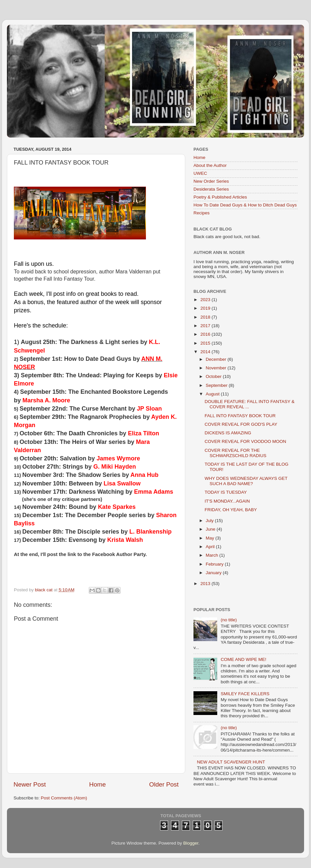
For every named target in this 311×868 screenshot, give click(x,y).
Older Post (164, 784)
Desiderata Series (211, 189)
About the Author (210, 165)
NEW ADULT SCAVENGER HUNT (231, 762)
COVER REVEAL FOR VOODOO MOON (245, 441)
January (214, 573)
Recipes (202, 213)
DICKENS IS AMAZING (228, 433)
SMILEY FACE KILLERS (245, 694)
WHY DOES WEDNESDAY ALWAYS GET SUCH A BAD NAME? (246, 481)
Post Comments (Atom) (64, 798)
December (217, 359)
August (213, 394)
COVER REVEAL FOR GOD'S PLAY (241, 424)
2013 (206, 584)
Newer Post (30, 784)
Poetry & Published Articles (220, 197)
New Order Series (211, 181)
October (214, 376)
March (212, 555)
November (217, 368)
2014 (206, 352)
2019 (206, 308)
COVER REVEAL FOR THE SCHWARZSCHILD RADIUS (236, 453)
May (210, 538)
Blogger (191, 843)
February (215, 564)
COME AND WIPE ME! (243, 659)
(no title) (229, 620)
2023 (206, 300)
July (210, 521)
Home (97, 784)
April (211, 547)
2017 (206, 326)
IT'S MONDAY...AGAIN (227, 501)
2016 (206, 334)
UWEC (200, 173)
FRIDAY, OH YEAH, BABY (231, 510)
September (217, 385)
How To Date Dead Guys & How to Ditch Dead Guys (245, 205)
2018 (206, 317)
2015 (206, 343)
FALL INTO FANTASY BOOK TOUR (240, 416)
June (211, 529)
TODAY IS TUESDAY (226, 492)
